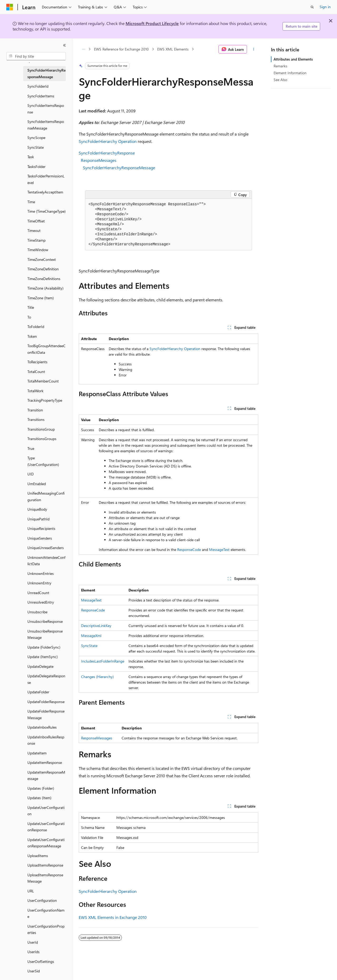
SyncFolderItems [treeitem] (41, 96)
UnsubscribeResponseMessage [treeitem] (45, 634)
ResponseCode (189, 549)
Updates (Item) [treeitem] (39, 798)
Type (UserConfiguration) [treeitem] (43, 461)
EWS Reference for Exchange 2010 (121, 49)
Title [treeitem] (31, 307)
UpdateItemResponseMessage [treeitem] (46, 775)
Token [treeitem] (32, 336)
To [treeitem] (29, 317)
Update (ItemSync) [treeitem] (43, 657)
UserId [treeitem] (33, 942)
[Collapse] (65, 45)
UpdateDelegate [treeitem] (40, 666)
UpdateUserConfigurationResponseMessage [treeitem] (46, 843)
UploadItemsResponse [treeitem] (45, 865)
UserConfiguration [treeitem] (42, 900)
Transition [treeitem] (35, 410)
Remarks (280, 66)
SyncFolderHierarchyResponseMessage (119, 168)
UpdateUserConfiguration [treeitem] (46, 811)
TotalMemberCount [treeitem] (43, 381)
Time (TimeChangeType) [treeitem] (46, 211)
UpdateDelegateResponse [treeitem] (46, 679)
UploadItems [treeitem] (38, 856)
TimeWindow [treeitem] (38, 250)
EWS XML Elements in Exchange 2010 (113, 917)
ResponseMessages (99, 160)
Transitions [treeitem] (36, 419)
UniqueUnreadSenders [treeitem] (46, 548)
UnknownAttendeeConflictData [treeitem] (46, 561)
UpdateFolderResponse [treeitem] (46, 702)
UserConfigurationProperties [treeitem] (46, 929)
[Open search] (312, 7)
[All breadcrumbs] (83, 49)
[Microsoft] (10, 7)
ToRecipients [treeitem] (37, 362)
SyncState (89, 646)
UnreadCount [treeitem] (38, 593)
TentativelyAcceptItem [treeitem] (45, 192)
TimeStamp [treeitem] (36, 240)
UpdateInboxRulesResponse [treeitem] (46, 740)
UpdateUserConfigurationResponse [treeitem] (46, 827)
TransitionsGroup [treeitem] (41, 429)
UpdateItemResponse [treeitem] (45, 762)
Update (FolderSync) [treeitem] (44, 647)
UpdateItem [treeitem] (37, 753)
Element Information (290, 73)
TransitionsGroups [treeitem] (42, 439)
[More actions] (254, 49)
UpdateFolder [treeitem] (38, 692)
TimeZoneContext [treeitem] (42, 259)
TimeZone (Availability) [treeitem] (45, 288)
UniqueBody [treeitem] (37, 509)
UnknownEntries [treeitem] (41, 573)
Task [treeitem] (31, 157)
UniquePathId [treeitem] (38, 519)
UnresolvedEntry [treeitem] (41, 602)
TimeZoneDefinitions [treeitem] (44, 279)
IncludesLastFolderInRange (103, 661)
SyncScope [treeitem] (36, 138)
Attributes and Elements (293, 59)
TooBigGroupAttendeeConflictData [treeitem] (46, 349)
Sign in (325, 7)
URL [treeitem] (31, 891)
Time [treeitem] (31, 202)
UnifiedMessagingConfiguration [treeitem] (46, 496)
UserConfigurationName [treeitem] (46, 913)
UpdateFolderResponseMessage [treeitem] (46, 714)
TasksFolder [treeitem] (36, 166)
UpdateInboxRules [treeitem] (42, 727)
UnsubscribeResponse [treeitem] (45, 621)
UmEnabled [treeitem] (37, 484)
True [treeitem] (31, 448)
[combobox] (36, 56)
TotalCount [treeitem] (36, 372)
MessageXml (91, 636)
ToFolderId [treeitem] (36, 327)
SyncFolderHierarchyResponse (107, 153)
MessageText (219, 549)
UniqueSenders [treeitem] (40, 538)
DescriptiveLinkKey (96, 626)
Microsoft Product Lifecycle (152, 23)
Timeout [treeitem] (34, 230)
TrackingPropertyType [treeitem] (45, 400)
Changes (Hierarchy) (97, 677)
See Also (280, 80)
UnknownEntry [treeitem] (39, 583)
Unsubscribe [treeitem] (37, 612)
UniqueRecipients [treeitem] (41, 528)
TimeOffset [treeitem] (36, 221)
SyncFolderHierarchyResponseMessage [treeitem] (46, 73)
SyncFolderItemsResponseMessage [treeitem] (46, 125)
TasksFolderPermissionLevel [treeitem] (46, 179)
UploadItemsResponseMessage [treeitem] (45, 878)
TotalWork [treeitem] (35, 391)
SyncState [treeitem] (36, 147)
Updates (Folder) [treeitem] (41, 788)
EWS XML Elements (173, 49)
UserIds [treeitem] (33, 952)
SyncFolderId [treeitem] (38, 86)
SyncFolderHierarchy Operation (108, 141)
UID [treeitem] (31, 474)
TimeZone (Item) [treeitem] (41, 298)
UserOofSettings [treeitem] (41, 961)
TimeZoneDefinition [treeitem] (43, 269)
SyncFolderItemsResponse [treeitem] (46, 109)
